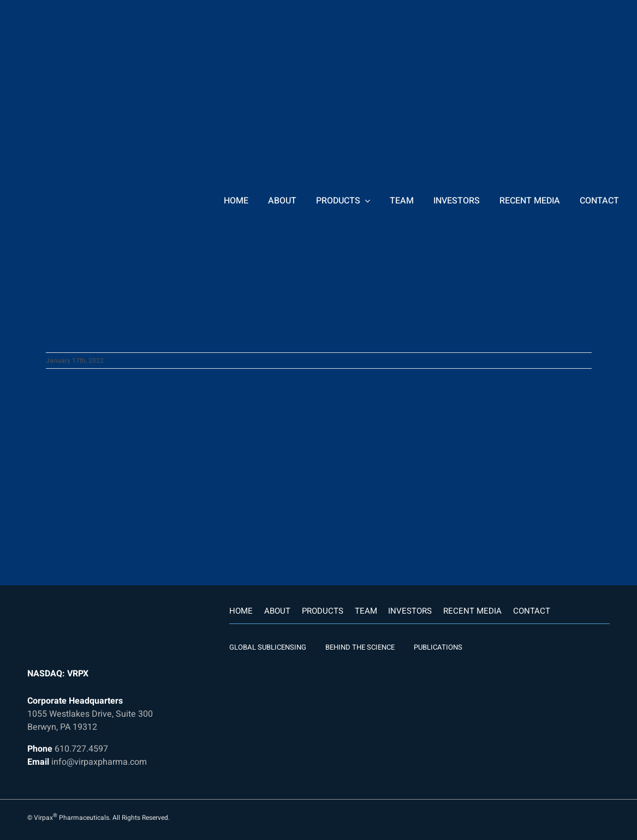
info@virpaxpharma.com (99, 762)
